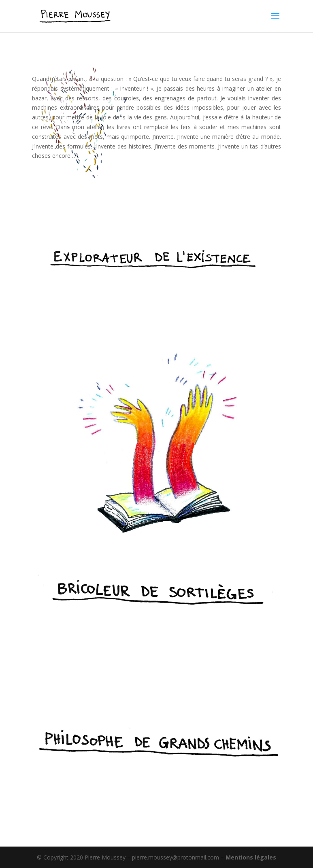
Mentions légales (251, 857)
